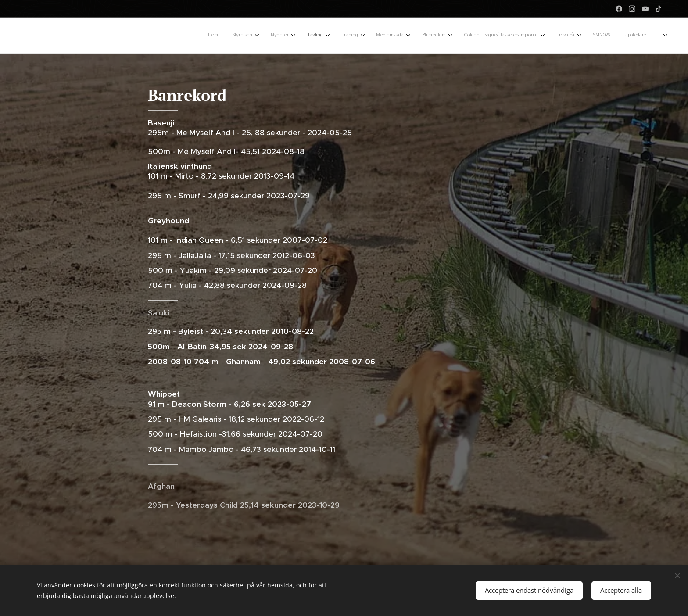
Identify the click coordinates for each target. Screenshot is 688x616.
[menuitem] (469, 36)
